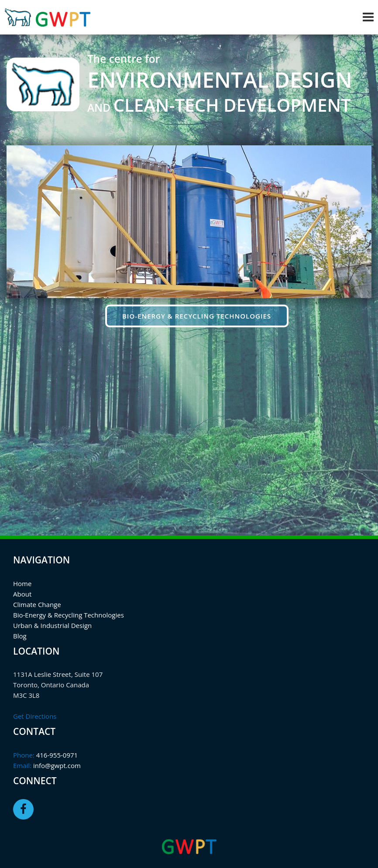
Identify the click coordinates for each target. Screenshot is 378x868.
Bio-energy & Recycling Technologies (197, 316)
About (22, 594)
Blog (20, 636)
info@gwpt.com (56, 765)
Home (22, 583)
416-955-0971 (56, 755)
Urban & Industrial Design (52, 625)
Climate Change (37, 604)
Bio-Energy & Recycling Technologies (69, 615)
